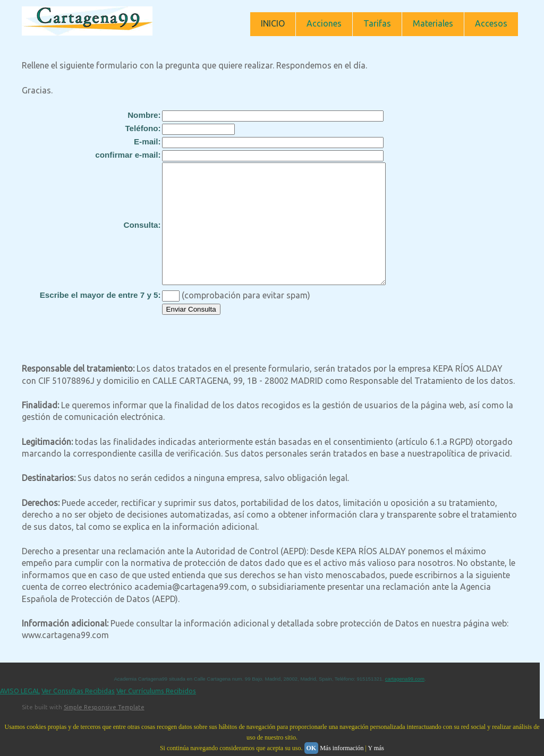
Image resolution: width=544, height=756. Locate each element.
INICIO (273, 23)
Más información (342, 748)
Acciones (324, 23)
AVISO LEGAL (20, 715)
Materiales (433, 23)
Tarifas (377, 23)
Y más (376, 748)
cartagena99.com (405, 703)
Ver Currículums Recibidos (156, 715)
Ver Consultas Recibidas (78, 715)
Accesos (491, 23)
